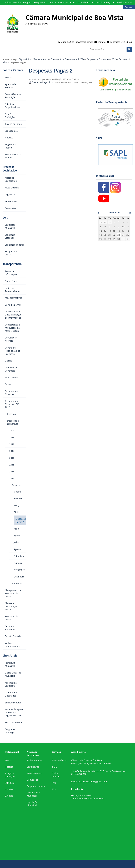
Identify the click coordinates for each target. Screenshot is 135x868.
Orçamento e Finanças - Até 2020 (68, 59)
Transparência (41, 59)
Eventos (9, 796)
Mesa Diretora (34, 773)
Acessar (129, 7)
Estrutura (10, 783)
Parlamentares (34, 760)
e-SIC (54, 767)
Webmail (86, 2)
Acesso (8, 760)
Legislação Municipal (32, 804)
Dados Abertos (56, 775)
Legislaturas (33, 767)
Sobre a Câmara (13, 70)
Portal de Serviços (59, 2)
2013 (114, 59)
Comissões (32, 780)
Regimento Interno (37, 786)
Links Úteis (10, 656)
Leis (5, 218)
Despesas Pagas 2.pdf (42, 82)
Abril (5, 62)
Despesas (124, 59)
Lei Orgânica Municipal (33, 794)
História (9, 767)
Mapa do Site (67, 42)
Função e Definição (10, 775)
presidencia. (84, 781)
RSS (75, 2)
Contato (102, 42)
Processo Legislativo (10, 169)
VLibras (128, 42)
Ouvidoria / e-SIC (124, 2)
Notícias (9, 789)
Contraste (115, 42)
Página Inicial (12, 2)
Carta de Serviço (103, 2)
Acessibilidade (86, 42)
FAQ (54, 783)
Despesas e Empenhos (98, 59)
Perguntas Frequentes (34, 2)
